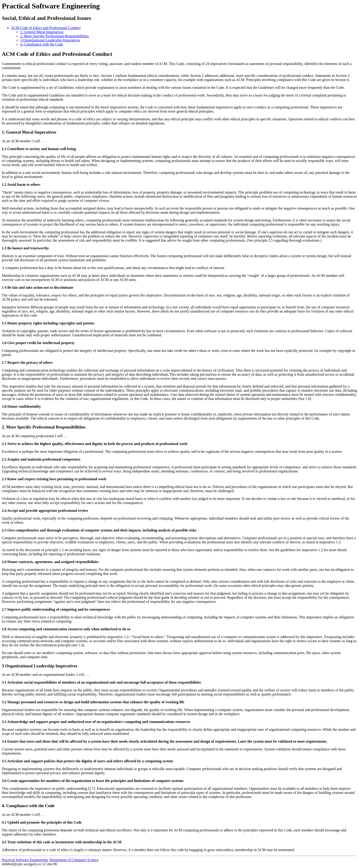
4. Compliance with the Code (42, 44)
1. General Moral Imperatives (42, 32)
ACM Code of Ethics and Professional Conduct (46, 28)
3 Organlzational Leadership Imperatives (50, 40)
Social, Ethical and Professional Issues (46, 18)
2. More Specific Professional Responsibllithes (54, 36)
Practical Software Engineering (51, 6)
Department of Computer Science (74, 860)
